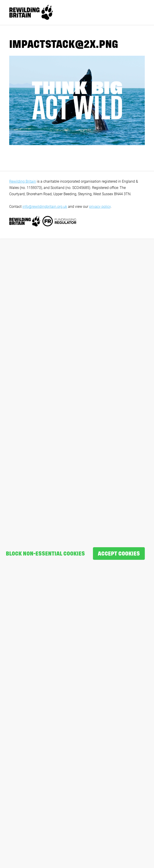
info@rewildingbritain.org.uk (45, 207)
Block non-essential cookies (45, 554)
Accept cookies (119, 554)
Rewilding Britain (23, 181)
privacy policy (100, 207)
